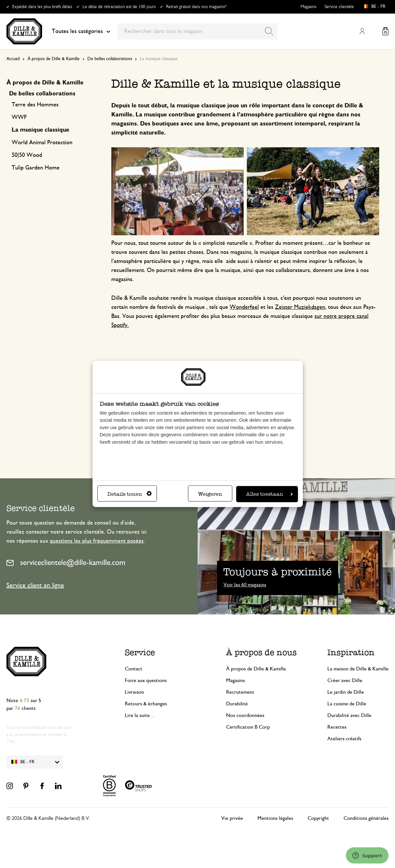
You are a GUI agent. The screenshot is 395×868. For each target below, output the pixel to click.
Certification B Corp (248, 727)
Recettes (337, 727)
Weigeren (210, 494)
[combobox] (197, 31)
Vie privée (232, 818)
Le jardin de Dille (346, 692)
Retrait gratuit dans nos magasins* (196, 7)
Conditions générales (366, 818)
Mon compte (362, 31)
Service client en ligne (35, 585)
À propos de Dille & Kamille (54, 59)
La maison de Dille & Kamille (358, 669)
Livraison (134, 692)
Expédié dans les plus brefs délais (42, 7)
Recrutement (240, 692)
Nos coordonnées (245, 715)
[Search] (269, 31)
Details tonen (130, 494)
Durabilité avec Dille (349, 715)
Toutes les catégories (81, 31)
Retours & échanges (146, 704)
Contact (134, 669)
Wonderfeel (244, 307)
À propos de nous (261, 652)
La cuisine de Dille (347, 704)
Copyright (318, 818)
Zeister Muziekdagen (300, 307)
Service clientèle (339, 7)
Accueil (13, 59)
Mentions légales (275, 818)
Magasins (308, 7)
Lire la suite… (140, 715)
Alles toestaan (269, 494)
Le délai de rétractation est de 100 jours (119, 7)
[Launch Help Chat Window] (367, 855)
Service (140, 652)
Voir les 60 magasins (245, 585)
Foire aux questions (146, 680)
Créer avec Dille (345, 680)
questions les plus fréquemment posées (97, 541)
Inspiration (351, 652)
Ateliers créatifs (344, 739)
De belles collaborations (110, 59)
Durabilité (237, 704)
